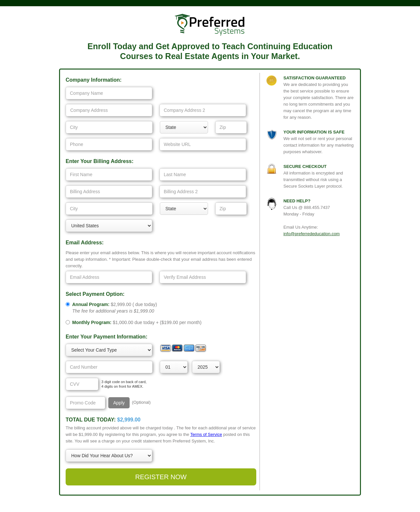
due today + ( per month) (137, 322)
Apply (119, 403)
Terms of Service (206, 434)
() (115, 308)
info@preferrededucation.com (312, 234)
